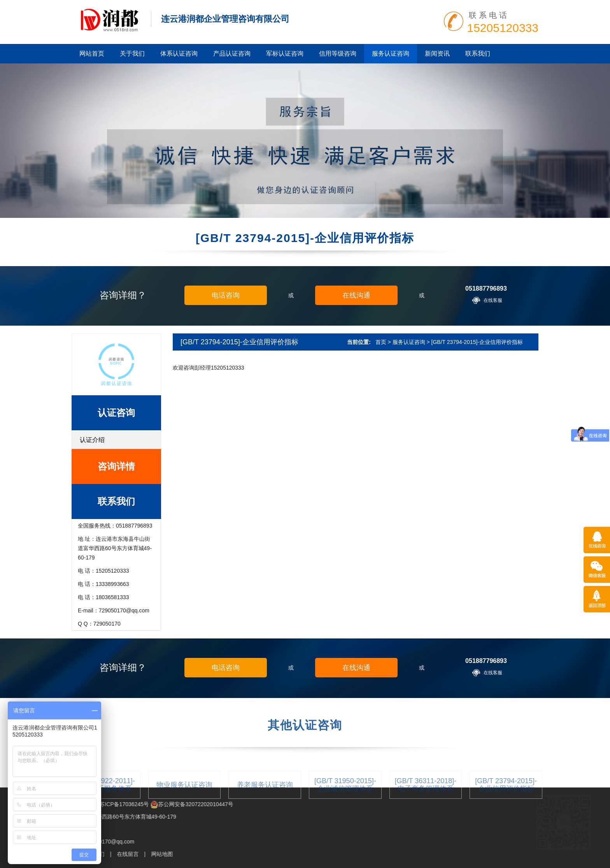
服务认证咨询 (391, 53)
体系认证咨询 (179, 53)
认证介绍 (92, 440)
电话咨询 (226, 295)
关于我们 (132, 53)
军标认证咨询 (285, 53)
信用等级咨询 (338, 53)
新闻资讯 (437, 53)
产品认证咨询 (232, 53)
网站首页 (92, 53)
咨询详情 (116, 466)
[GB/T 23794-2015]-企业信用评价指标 (477, 342)
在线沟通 (356, 295)
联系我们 (478, 53)
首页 (381, 342)
